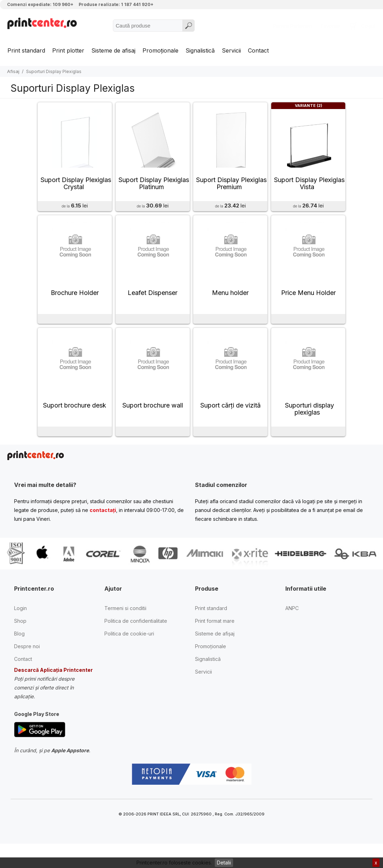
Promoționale (160, 50)
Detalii (224, 863)
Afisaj (13, 71)
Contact (258, 50)
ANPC (292, 624)
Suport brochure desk (75, 421)
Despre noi (27, 662)
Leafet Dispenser (153, 303)
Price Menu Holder (308, 303)
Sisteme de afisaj (113, 50)
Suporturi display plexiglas (309, 425)
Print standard (26, 50)
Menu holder (230, 303)
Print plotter (68, 50)
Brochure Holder (75, 303)
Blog (19, 649)
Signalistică (200, 50)
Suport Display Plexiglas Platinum (154, 189)
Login (20, 624)
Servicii (231, 50)
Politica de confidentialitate (136, 637)
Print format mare (215, 637)
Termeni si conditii (125, 624)
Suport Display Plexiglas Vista (309, 189)
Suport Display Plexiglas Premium (231, 189)
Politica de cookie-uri (129, 649)
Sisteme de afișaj (215, 649)
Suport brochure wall (153, 421)
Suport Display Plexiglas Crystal (76, 189)
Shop (20, 637)
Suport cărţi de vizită (230, 421)
